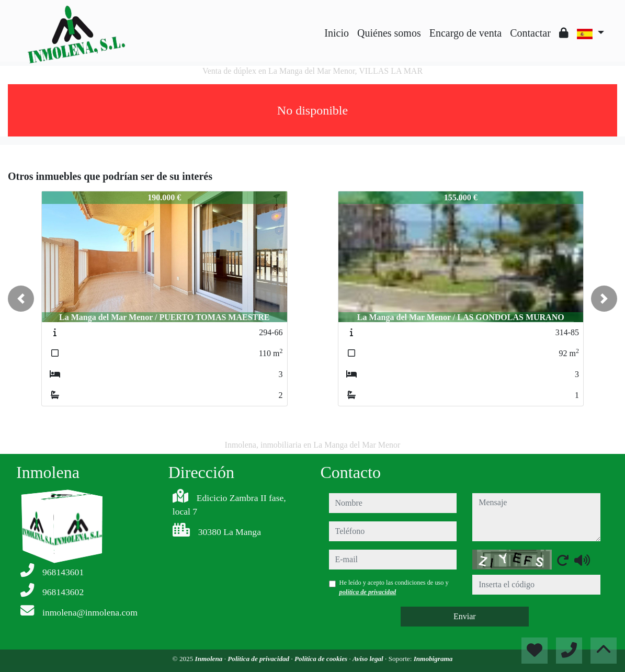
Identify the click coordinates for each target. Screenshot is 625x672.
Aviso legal (369, 659)
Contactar (530, 33)
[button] (21, 299)
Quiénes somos (389, 33)
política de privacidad (368, 592)
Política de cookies (322, 659)
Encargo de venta (465, 33)
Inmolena (210, 659)
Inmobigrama (433, 659)
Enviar (465, 616)
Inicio (337, 33)
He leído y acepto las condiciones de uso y (394, 587)
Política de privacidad (259, 659)
